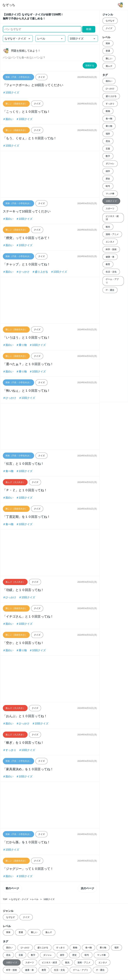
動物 (108, 111)
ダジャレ (110, 164)
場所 (108, 134)
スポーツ (110, 209)
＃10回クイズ (11, 93)
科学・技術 (111, 249)
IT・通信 (110, 290)
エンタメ (110, 242)
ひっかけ (110, 89)
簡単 (108, 43)
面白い (109, 81)
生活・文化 (111, 272)
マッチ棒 (110, 194)
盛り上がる (111, 96)
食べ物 (109, 119)
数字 (108, 156)
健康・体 (110, 257)
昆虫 (108, 141)
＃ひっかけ (23, 272)
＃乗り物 (21, 345)
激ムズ (109, 66)
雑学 (108, 171)
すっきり (110, 104)
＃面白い (8, 119)
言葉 (108, 149)
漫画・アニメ (112, 234)
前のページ (12, 888)
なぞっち (9, 5)
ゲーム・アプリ (112, 281)
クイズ (109, 28)
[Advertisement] (50, 174)
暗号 (108, 186)
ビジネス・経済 (112, 218)
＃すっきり (9, 750)
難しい (109, 59)
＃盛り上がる (40, 272)
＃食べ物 (8, 471)
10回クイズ (111, 201)
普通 (108, 51)
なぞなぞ (110, 21)
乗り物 (109, 126)
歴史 (108, 179)
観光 (108, 227)
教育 (108, 264)
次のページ (87, 888)
